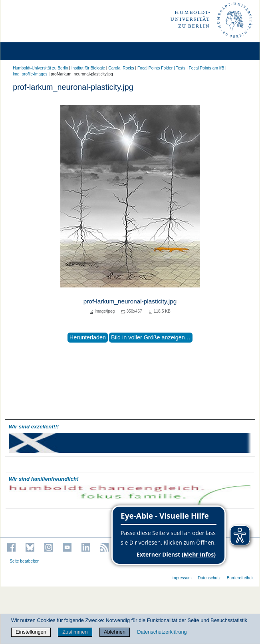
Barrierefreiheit (240, 578)
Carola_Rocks (121, 68)
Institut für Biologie (88, 68)
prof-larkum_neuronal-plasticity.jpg (130, 301)
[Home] (29, 51)
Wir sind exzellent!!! (34, 427)
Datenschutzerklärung (162, 632)
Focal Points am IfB (207, 68)
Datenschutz (209, 578)
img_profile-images (30, 74)
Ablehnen (115, 632)
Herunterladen (88, 337)
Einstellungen (31, 632)
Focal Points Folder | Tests (161, 68)
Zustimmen (75, 632)
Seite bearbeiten (25, 561)
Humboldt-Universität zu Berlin (40, 68)
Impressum (182, 578)
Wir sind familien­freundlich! (44, 479)
